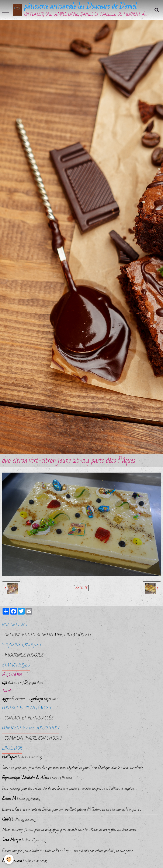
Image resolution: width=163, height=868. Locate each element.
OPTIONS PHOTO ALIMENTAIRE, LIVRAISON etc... (49, 636)
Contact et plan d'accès (29, 719)
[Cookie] (9, 859)
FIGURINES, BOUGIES (24, 656)
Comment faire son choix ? (33, 739)
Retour (81, 589)
